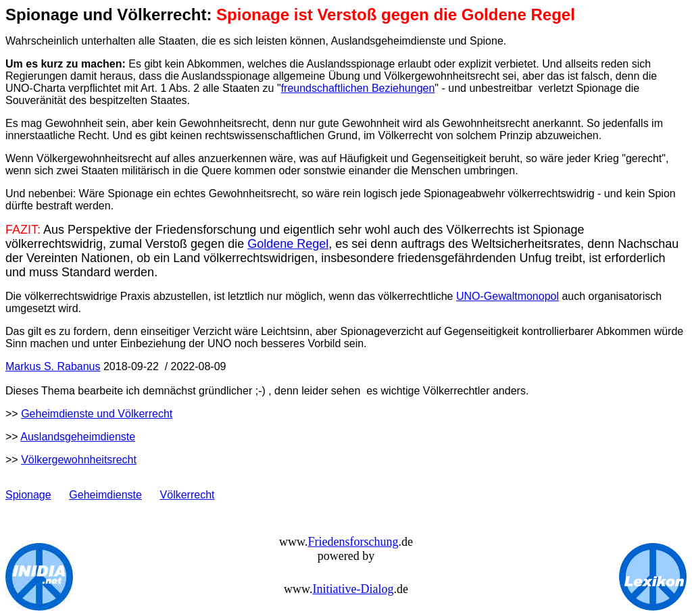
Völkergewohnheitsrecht (79, 460)
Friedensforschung (353, 542)
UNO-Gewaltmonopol (508, 296)
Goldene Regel (288, 244)
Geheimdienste (105, 495)
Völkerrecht (188, 495)
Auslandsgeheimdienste (78, 437)
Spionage (28, 495)
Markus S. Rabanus (53, 366)
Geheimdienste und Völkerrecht (97, 414)
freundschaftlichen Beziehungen (358, 88)
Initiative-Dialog (353, 589)
